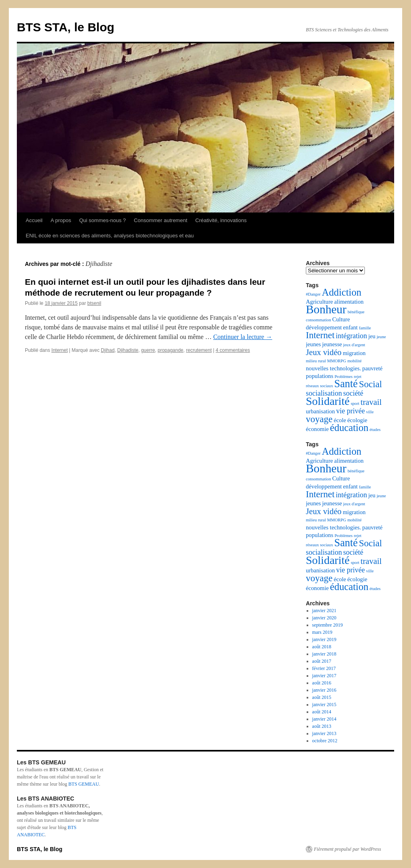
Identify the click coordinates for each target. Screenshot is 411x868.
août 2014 (322, 712)
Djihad (108, 350)
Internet (60, 350)
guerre (148, 350)
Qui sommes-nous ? (102, 220)
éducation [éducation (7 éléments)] (349, 428)
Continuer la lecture (243, 337)
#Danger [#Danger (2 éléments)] (313, 294)
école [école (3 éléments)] (340, 420)
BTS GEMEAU (83, 784)
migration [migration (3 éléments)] (354, 353)
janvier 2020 (324, 618)
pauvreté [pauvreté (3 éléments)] (372, 368)
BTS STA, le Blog (66, 27)
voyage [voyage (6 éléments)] (319, 419)
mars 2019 (322, 632)
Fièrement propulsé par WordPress (347, 849)
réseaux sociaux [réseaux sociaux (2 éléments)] (319, 386)
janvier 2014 (324, 719)
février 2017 (324, 668)
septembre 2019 (328, 625)
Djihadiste (128, 350)
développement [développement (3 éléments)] (324, 327)
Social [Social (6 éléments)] (370, 384)
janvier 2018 (324, 654)
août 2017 (322, 661)
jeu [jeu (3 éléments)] (372, 336)
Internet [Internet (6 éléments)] (320, 335)
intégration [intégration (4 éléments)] (352, 336)
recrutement (199, 350)
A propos (61, 220)
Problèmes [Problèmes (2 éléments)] (343, 377)
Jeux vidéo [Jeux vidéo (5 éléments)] (324, 352)
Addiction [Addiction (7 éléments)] (342, 292)
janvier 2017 (324, 676)
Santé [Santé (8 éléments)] (346, 384)
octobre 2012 (325, 741)
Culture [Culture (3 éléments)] (341, 319)
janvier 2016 (324, 690)
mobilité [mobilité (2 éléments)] (354, 361)
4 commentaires (233, 350)
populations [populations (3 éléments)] (319, 376)
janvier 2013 (324, 733)
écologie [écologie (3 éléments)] (357, 420)
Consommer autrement (161, 220)
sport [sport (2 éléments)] (355, 403)
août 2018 (322, 647)
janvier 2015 (324, 705)
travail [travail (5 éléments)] (371, 402)
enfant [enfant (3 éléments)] (351, 327)
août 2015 (322, 697)
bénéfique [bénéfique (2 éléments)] (356, 312)
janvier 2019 (324, 639)
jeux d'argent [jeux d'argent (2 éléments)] (354, 345)
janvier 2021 (324, 611)
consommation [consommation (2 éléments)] (318, 320)
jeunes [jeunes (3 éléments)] (313, 344)
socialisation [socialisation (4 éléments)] (324, 393)
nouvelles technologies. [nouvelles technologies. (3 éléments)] (334, 368)
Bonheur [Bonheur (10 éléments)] (326, 309)
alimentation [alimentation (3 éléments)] (349, 302)
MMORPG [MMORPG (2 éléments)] (337, 361)
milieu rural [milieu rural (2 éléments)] (316, 361)
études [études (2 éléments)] (375, 430)
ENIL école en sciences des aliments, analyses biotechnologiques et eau (110, 236)
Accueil (34, 220)
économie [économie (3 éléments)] (317, 429)
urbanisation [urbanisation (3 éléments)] (320, 411)
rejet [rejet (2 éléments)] (357, 377)
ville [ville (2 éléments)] (370, 412)
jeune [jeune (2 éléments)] (381, 337)
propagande (171, 350)
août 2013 (322, 726)
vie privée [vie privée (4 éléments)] (350, 411)
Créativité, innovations (221, 220)
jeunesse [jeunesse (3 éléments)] (332, 344)
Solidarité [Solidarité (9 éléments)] (328, 401)
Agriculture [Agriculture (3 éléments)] (319, 302)
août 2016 (322, 683)
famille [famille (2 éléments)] (365, 328)
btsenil (94, 303)
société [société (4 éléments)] (353, 393)
